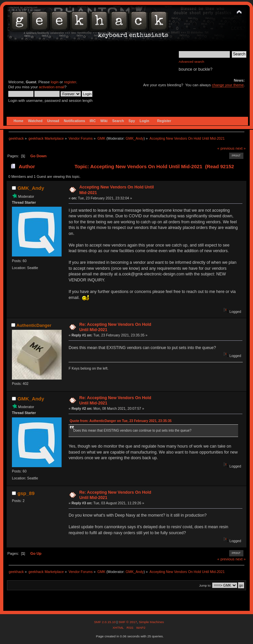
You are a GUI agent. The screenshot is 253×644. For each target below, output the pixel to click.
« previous (226, 148)
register (70, 82)
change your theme (228, 85)
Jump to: (205, 585)
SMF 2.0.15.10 (105, 622)
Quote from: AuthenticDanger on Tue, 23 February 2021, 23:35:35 (121, 421)
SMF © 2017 (127, 622)
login (55, 82)
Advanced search (192, 62)
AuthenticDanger (34, 325)
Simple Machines (151, 622)
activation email (51, 87)
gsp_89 (26, 493)
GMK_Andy (135, 138)
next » (241, 148)
